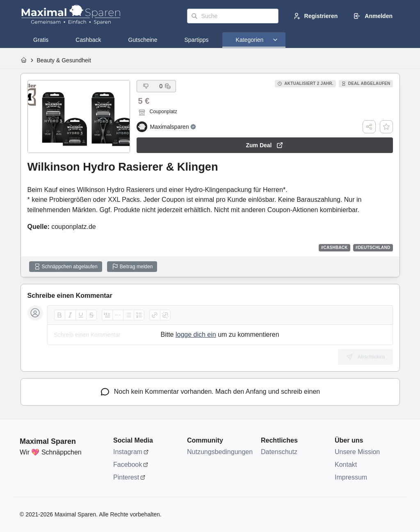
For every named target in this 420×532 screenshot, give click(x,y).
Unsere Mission (357, 452)
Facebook (128, 465)
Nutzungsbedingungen (220, 452)
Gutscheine (143, 40)
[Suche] (233, 16)
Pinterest (126, 477)
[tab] (41, 40)
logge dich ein (196, 334)
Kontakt (346, 465)
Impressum (351, 477)
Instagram (128, 452)
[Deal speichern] (386, 127)
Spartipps (196, 40)
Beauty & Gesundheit (64, 60)
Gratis (41, 40)
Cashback (88, 40)
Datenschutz (279, 452)
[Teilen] (369, 127)
